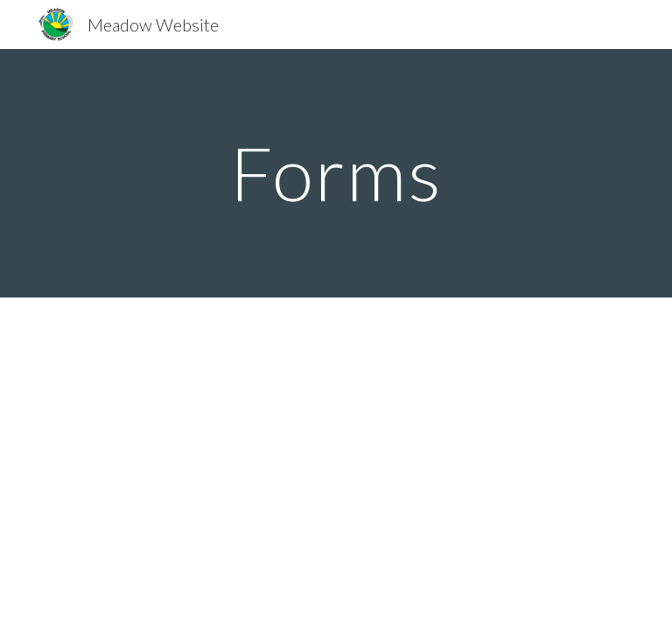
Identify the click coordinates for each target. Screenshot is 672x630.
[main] (336, 173)
